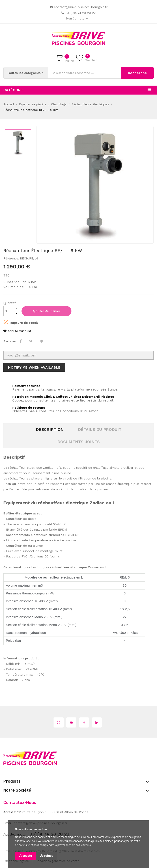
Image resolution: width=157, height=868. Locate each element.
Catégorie (14, 90)
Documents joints (78, 442)
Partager (21, 341)
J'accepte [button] (25, 856)
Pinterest (42, 341)
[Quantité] (9, 311)
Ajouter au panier (46, 311)
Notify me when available (34, 367)
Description (50, 429)
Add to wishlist (17, 331)
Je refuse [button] (47, 856)
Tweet (31, 341)
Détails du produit (100, 429)
